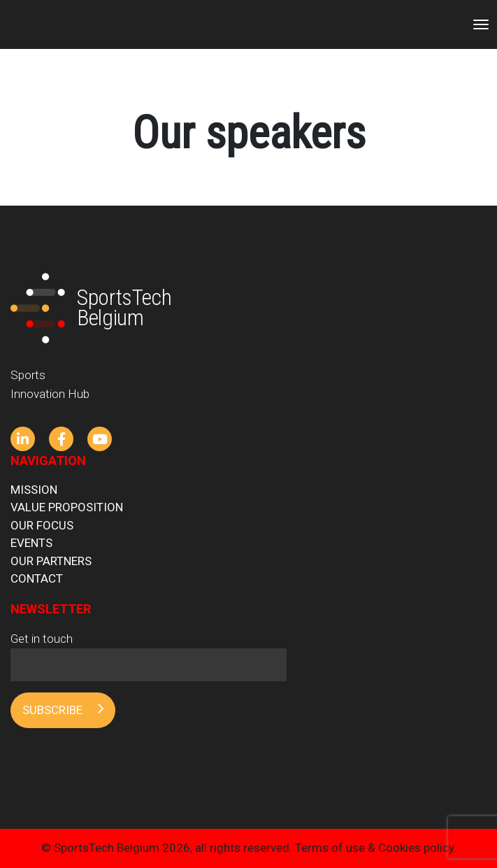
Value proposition (67, 507)
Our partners (51, 561)
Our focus (42, 525)
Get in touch (149, 652)
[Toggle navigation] (481, 24)
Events (31, 543)
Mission (34, 490)
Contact (37, 578)
